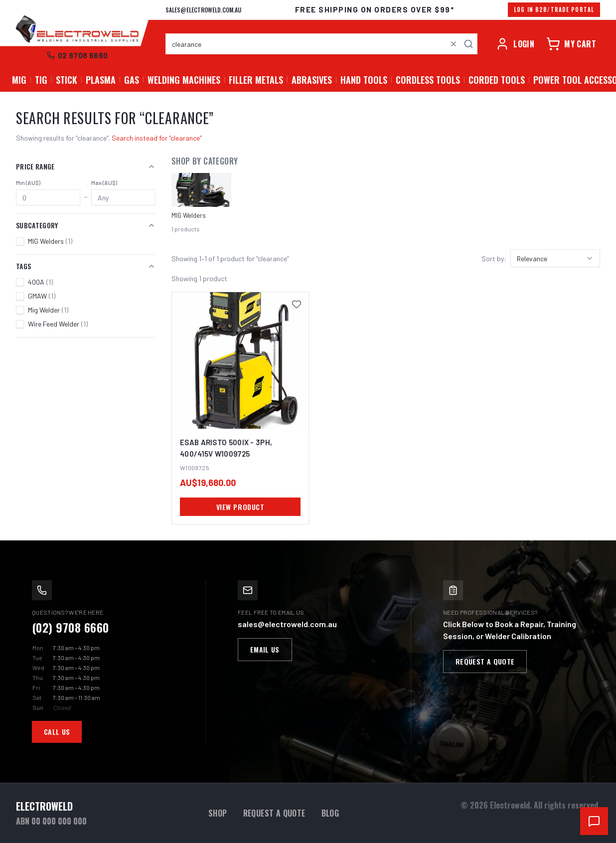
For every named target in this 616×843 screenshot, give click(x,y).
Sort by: (494, 258)
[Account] (515, 44)
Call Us (57, 732)
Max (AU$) (104, 182)
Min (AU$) (28, 182)
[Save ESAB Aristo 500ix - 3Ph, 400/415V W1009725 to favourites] (297, 304)
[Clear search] (454, 44)
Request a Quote (485, 661)
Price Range (86, 166)
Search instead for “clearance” (157, 138)
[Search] (468, 44)
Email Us (265, 649)
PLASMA (101, 80)
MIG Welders (50, 241)
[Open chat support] (594, 821)
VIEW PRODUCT (240, 507)
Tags (86, 266)
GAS (132, 80)
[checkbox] (20, 241)
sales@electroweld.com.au (203, 10)
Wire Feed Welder (58, 324)
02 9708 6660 (77, 55)
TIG (41, 80)
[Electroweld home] (77, 30)
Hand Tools (364, 80)
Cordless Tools (428, 80)
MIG (19, 80)
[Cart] (571, 44)
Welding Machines (184, 80)
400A (40, 282)
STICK (67, 80)
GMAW (42, 296)
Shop (218, 813)
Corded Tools (497, 80)
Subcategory (86, 225)
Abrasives (312, 80)
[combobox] (321, 44)
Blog (330, 813)
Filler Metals (256, 80)
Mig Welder (48, 310)
